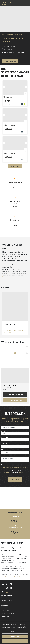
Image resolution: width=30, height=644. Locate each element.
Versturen (15, 480)
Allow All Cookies (15, 641)
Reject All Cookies (15, 636)
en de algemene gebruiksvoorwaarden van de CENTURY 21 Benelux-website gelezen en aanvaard (15, 467)
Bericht (4, 456)
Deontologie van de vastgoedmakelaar (12, 577)
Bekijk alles (15, 166)
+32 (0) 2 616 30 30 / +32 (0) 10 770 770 (14, 54)
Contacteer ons (10, 61)
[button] (5, 88)
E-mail (3, 450)
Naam (3, 431)
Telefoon (4, 444)
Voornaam (5, 437)
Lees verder (7, 277)
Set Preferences (15, 632)
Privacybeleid (6, 472)
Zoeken (15, 188)
